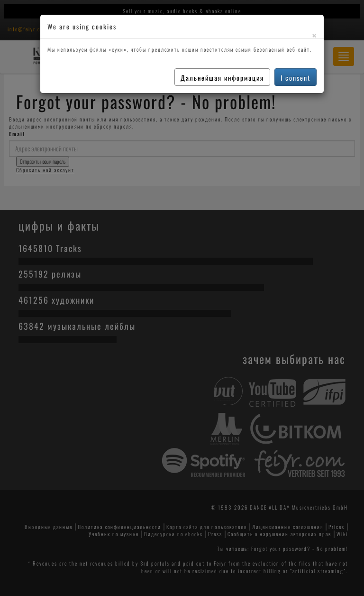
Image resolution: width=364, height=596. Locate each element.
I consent (296, 78)
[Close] (314, 35)
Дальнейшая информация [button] (222, 78)
